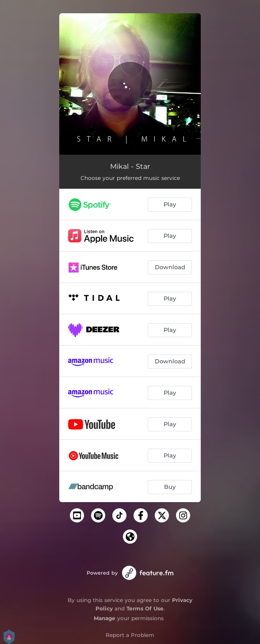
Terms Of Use (145, 608)
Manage (105, 618)
